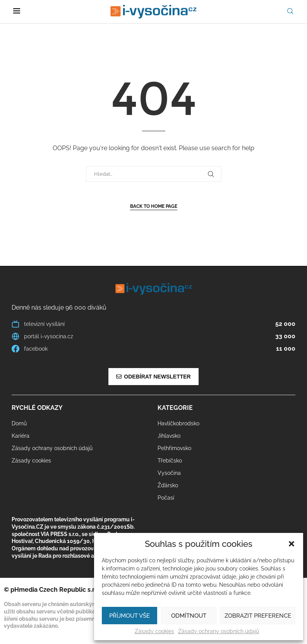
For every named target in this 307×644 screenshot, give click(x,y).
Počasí (166, 498)
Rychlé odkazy (37, 408)
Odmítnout (189, 616)
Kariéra (21, 436)
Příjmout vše (129, 616)
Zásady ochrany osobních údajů (219, 631)
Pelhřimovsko (174, 448)
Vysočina (169, 473)
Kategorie (175, 408)
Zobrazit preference (258, 616)
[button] (292, 544)
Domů (19, 423)
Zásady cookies (154, 631)
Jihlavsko (169, 436)
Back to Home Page (154, 206)
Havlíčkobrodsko (178, 423)
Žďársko (168, 485)
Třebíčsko (170, 461)
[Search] (290, 11)
